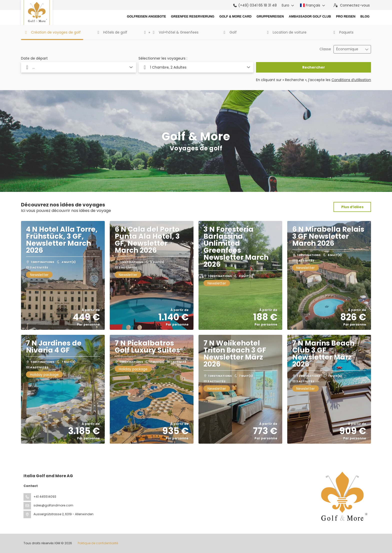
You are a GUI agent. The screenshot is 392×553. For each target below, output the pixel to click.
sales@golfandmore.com (53, 505)
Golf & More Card (235, 17)
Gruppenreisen (270, 17)
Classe (325, 49)
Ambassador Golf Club (310, 17)
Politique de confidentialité (98, 543)
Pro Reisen (346, 17)
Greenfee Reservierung (193, 17)
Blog (365, 17)
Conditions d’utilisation (351, 80)
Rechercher (314, 67)
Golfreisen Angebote (146, 17)
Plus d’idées (352, 207)
